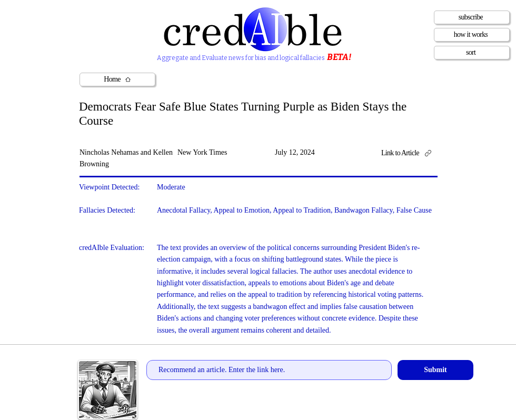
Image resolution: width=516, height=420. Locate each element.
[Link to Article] (410, 153)
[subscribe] (472, 17)
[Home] (117, 79)
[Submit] (435, 370)
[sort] (472, 53)
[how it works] (472, 35)
